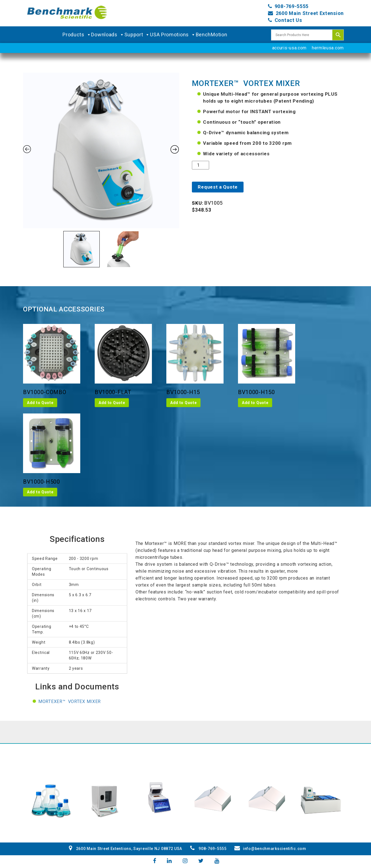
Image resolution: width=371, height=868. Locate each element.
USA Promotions (173, 35)
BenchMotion (212, 35)
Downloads (108, 35)
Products (77, 35)
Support (137, 35)
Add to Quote (40, 403)
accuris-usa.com (289, 48)
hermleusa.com (328, 48)
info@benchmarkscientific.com (270, 849)
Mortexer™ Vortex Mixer (70, 701)
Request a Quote (218, 187)
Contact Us (288, 20)
